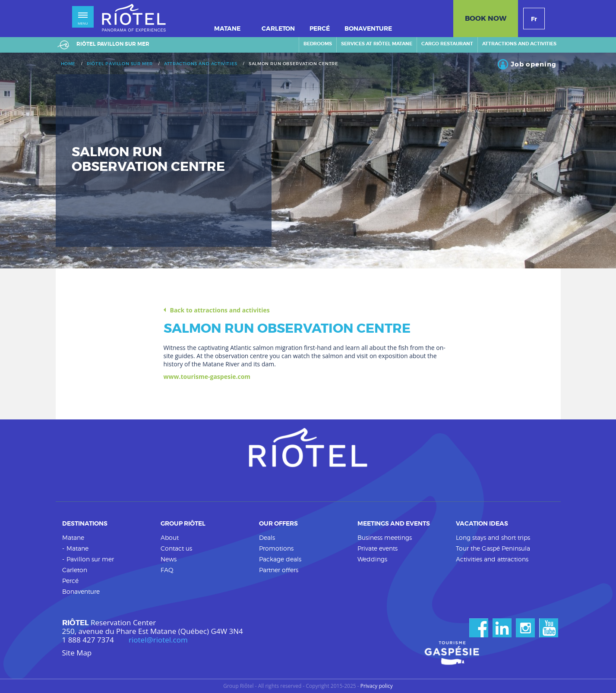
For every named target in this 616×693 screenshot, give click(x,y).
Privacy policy (377, 686)
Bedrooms (318, 44)
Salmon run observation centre (293, 64)
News (169, 559)
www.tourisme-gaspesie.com (207, 376)
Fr (534, 19)
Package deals (280, 559)
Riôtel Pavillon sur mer (120, 64)
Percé (70, 581)
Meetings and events (394, 523)
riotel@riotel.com (158, 640)
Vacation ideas (482, 523)
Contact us (176, 548)
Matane (73, 537)
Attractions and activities (519, 44)
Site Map (77, 653)
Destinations (85, 523)
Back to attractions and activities (220, 310)
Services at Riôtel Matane (377, 44)
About (170, 537)
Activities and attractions (492, 559)
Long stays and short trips (493, 537)
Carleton (75, 570)
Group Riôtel (183, 523)
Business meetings (385, 537)
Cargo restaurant (447, 44)
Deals (267, 537)
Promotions (276, 548)
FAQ (167, 570)
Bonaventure (81, 591)
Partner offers (279, 570)
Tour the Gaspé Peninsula (493, 548)
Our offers (278, 523)
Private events (377, 548)
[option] (308, 161)
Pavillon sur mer (90, 559)
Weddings (372, 559)
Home (68, 64)
